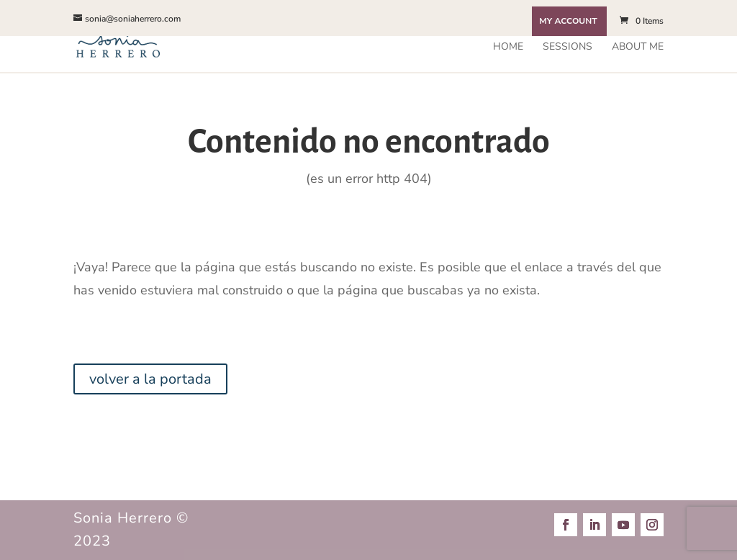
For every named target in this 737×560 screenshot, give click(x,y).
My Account (568, 22)
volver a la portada (150, 379)
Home (508, 48)
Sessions (568, 48)
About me (638, 48)
